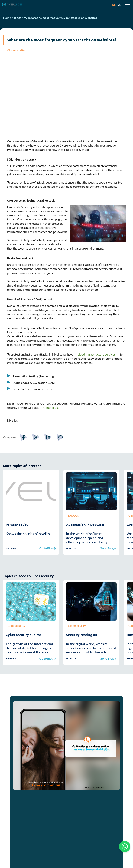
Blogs (18, 18)
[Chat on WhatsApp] (125, 846)
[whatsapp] (62, 459)
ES (119, 4)
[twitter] (38, 459)
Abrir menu (128, 5)
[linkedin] (50, 459)
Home (7, 18)
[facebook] (26, 459)
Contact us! (51, 429)
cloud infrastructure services (97, 376)
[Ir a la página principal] (57, 5)
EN (114, 4)
